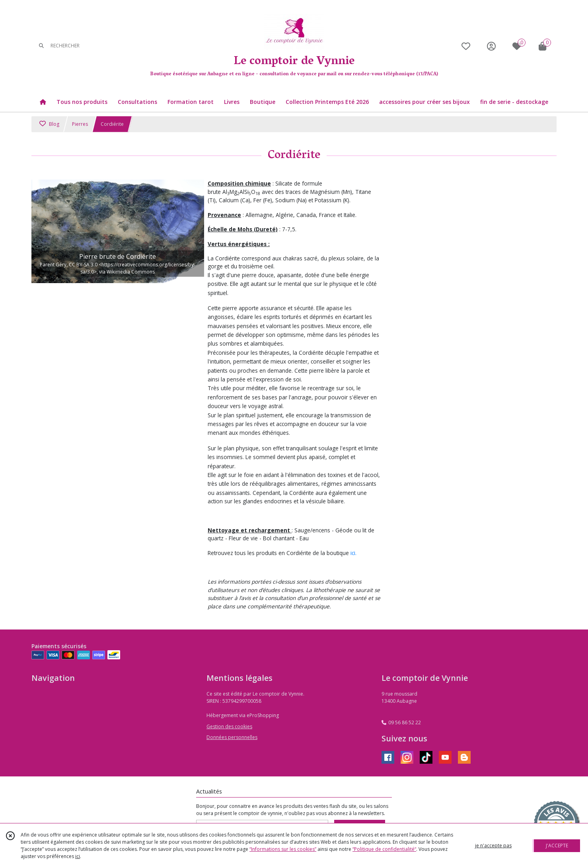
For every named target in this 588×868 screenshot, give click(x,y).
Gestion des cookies (229, 726)
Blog (49, 124)
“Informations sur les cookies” (283, 849)
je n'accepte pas (493, 846)
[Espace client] (491, 46)
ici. (353, 553)
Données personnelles (232, 737)
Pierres (80, 124)
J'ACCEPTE (557, 846)
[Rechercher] (41, 46)
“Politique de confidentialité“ (384, 849)
